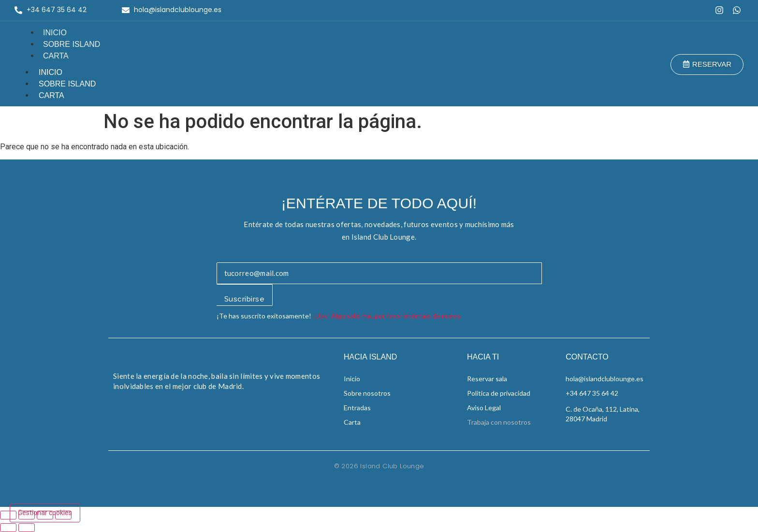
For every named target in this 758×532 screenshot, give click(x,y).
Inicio (55, 33)
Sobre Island (72, 44)
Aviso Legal (484, 408)
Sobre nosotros (367, 393)
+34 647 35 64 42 (592, 393)
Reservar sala (487, 379)
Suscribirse (245, 299)
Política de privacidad (499, 393)
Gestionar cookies (45, 513)
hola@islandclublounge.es (605, 379)
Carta (56, 56)
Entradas (357, 408)
